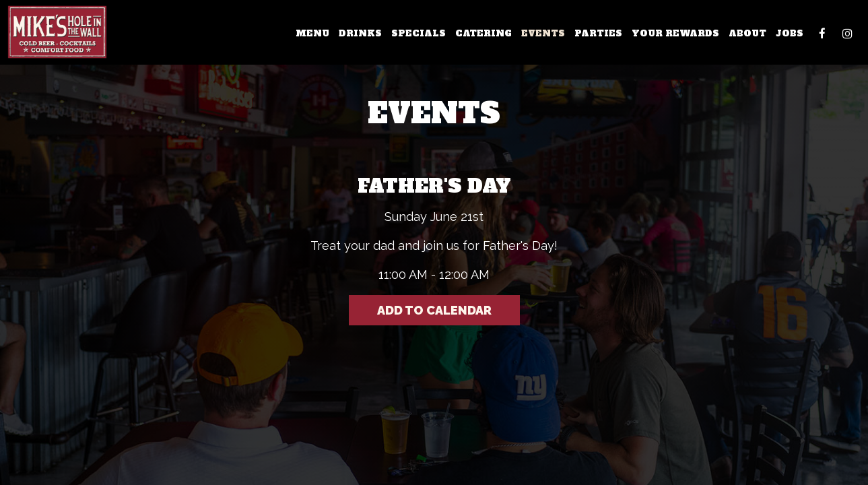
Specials (419, 33)
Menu (312, 33)
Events (543, 33)
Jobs (790, 33)
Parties (598, 33)
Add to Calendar (434, 310)
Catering (483, 33)
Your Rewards (675, 33)
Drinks (360, 33)
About (747, 33)
